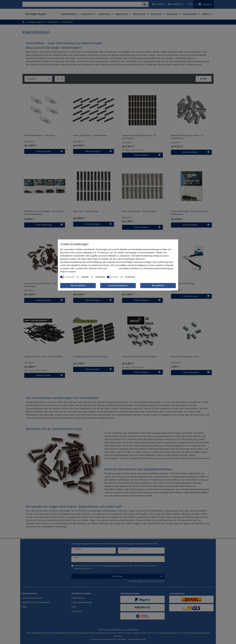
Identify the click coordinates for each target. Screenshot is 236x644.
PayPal (115, 277)
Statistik (85, 277)
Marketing (100, 277)
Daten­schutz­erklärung (87, 272)
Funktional (130, 277)
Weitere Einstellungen (147, 277)
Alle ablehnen (158, 285)
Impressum (113, 268)
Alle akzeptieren (78, 285)
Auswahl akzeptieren (118, 285)
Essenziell (70, 277)
